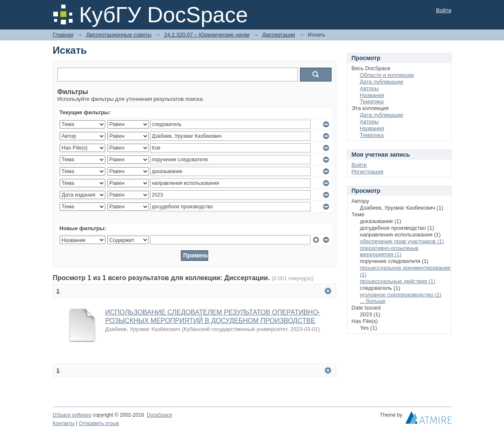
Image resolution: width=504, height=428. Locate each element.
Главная (63, 35)
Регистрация (368, 172)
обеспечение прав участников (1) (402, 241)
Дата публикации (382, 82)
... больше (373, 301)
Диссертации (279, 35)
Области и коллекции (387, 75)
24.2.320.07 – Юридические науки (207, 35)
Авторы (370, 88)
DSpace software (72, 415)
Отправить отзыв (99, 423)
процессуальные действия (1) (398, 281)
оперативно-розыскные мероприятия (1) (389, 251)
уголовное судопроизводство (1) (401, 295)
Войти (444, 10)
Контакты (64, 423)
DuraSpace (159, 415)
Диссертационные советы (119, 35)
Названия (372, 95)
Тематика (372, 101)
